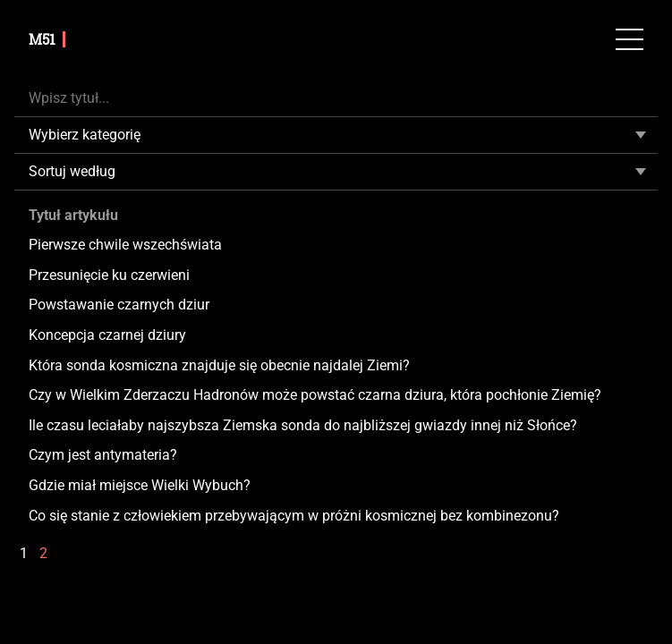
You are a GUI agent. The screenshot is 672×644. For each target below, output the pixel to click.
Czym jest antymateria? (103, 455)
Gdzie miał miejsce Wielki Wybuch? (140, 485)
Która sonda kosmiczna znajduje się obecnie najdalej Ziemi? (219, 365)
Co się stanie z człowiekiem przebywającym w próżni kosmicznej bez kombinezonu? (294, 516)
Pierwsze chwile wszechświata (125, 245)
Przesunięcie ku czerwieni (109, 275)
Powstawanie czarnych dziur (119, 305)
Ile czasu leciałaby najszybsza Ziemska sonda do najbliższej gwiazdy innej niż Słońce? (303, 425)
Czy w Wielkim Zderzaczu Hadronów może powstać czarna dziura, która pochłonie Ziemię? (315, 395)
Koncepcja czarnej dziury (107, 335)
